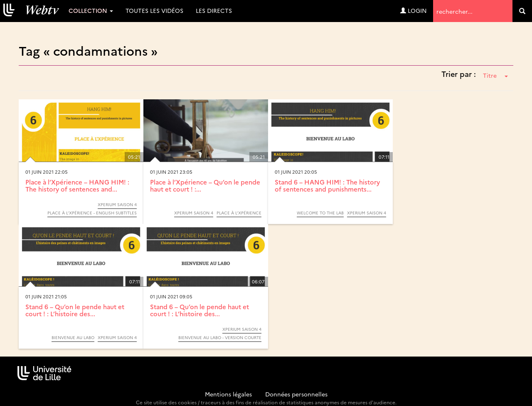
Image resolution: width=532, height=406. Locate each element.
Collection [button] (91, 10)
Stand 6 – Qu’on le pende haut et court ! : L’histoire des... (75, 310)
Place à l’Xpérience (239, 213)
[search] (522, 11)
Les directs (214, 10)
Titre (495, 75)
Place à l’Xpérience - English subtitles (92, 213)
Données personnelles (296, 394)
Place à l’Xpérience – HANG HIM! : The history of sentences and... (77, 185)
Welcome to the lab (320, 213)
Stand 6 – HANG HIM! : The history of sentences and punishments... (327, 185)
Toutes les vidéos (154, 10)
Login (414, 10)
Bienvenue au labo (73, 337)
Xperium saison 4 (117, 204)
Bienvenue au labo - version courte (220, 337)
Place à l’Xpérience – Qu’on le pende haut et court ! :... (205, 185)
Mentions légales (228, 394)
